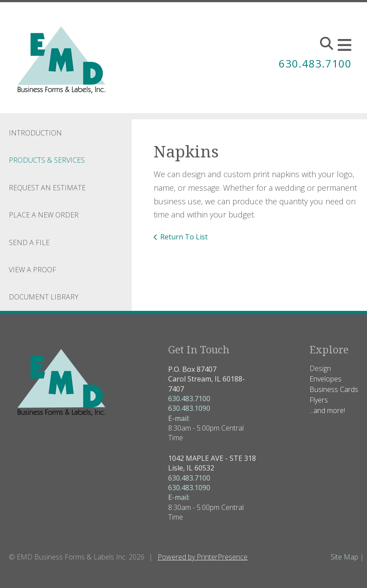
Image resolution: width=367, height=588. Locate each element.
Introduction (35, 133)
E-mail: (179, 418)
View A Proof (32, 270)
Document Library (44, 297)
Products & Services (47, 160)
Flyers (319, 400)
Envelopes (326, 379)
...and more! (327, 410)
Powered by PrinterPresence (203, 557)
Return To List (184, 237)
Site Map (344, 557)
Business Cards (334, 389)
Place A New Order (44, 215)
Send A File (29, 242)
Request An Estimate (47, 188)
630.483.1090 (189, 408)
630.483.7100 (315, 63)
